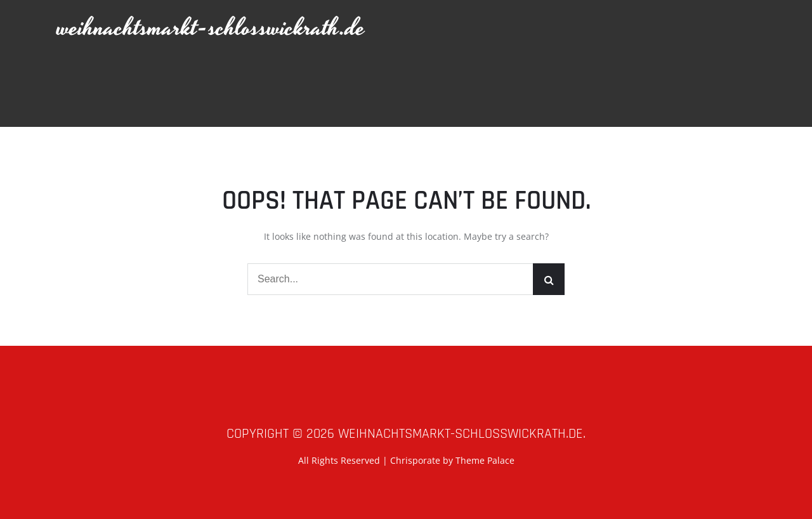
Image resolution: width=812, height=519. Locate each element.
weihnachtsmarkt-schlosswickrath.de (211, 28)
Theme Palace (485, 460)
